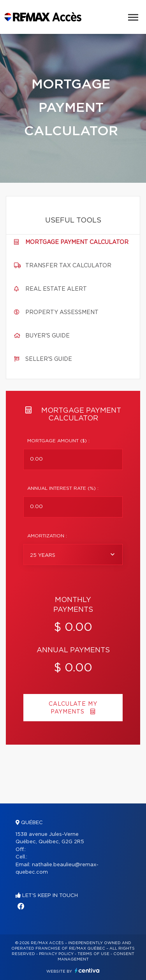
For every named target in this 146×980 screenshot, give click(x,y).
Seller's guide (49, 359)
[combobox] (73, 554)
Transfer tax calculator (68, 266)
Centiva (87, 970)
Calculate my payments (73, 708)
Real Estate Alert (56, 289)
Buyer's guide (47, 336)
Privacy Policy (56, 954)
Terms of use (93, 954)
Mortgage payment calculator (77, 242)
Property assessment (62, 313)
